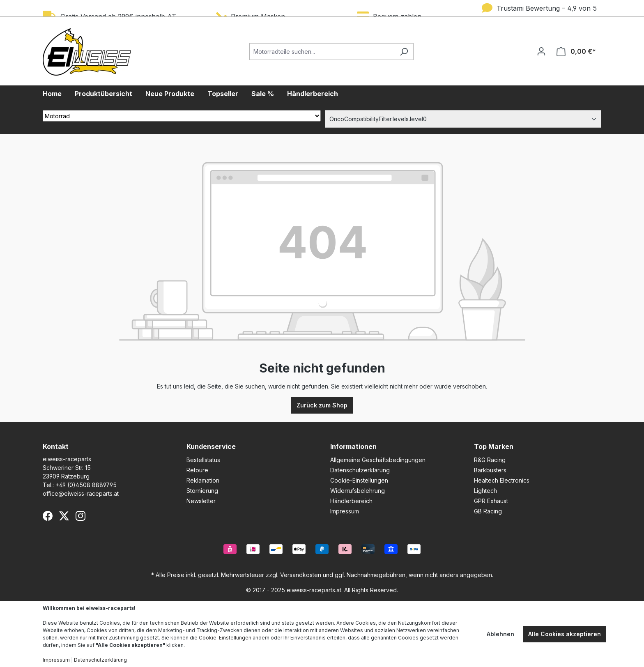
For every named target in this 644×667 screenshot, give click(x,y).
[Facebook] (48, 516)
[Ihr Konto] (541, 51)
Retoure (197, 470)
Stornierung (202, 491)
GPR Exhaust (491, 501)
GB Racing (488, 511)
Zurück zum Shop (322, 405)
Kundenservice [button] (211, 446)
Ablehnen (500, 634)
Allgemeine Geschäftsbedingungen (378, 460)
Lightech (485, 491)
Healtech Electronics (502, 480)
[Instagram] (80, 516)
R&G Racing (490, 460)
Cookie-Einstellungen (359, 480)
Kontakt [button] (56, 446)
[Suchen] (404, 52)
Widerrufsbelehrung (358, 491)
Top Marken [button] (494, 446)
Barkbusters (490, 470)
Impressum (345, 511)
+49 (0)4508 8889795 (86, 485)
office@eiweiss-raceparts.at (81, 493)
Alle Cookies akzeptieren (565, 634)
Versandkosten (301, 575)
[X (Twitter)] (64, 516)
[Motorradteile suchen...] (322, 52)
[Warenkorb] (576, 52)
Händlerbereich (351, 501)
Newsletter (201, 501)
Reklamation (203, 480)
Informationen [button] (353, 446)
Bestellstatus (203, 460)
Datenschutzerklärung (360, 470)
